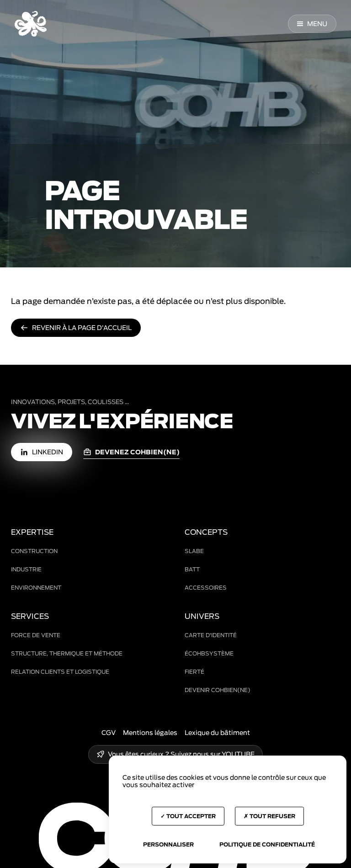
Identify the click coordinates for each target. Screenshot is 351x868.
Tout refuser (269, 816)
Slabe (194, 551)
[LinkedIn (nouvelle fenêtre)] (42, 452)
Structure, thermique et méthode (67, 653)
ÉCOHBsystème (209, 653)
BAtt (192, 569)
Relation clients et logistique (60, 672)
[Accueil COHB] (31, 24)
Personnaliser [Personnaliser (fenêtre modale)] (168, 844)
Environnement (36, 588)
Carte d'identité (211, 635)
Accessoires (206, 588)
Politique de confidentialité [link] (267, 844)
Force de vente (36, 635)
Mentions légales (150, 733)
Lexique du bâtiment (217, 733)
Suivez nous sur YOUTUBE (213, 754)
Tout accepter (188, 816)
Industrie (26, 569)
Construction (34, 551)
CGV (109, 733)
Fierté (194, 672)
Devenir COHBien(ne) (218, 690)
